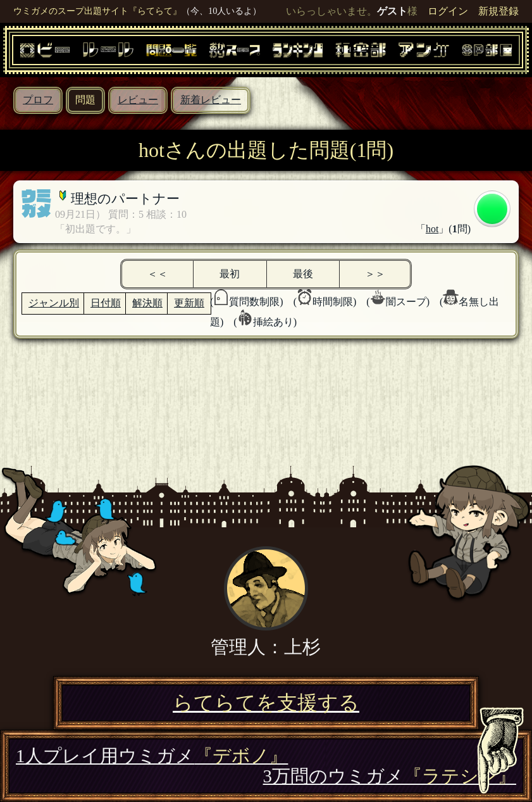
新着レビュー (211, 100)
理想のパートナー (125, 198)
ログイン (448, 11)
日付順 (106, 303)
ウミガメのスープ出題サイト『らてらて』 (97, 11)
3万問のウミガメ (390, 776)
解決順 (147, 303)
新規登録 (498, 11)
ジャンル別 (54, 303)
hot (432, 229)
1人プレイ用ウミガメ (152, 756)
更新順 (189, 303)
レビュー (138, 100)
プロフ (38, 100)
